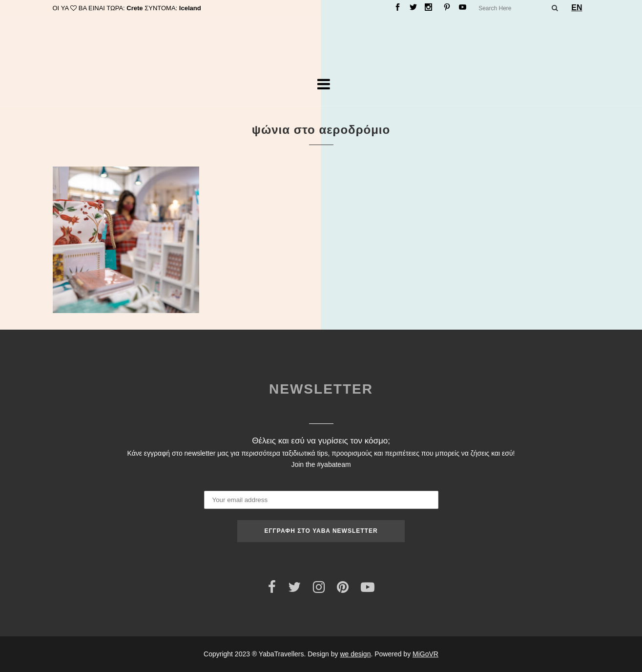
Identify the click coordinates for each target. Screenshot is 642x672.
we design (355, 654)
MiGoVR (425, 654)
